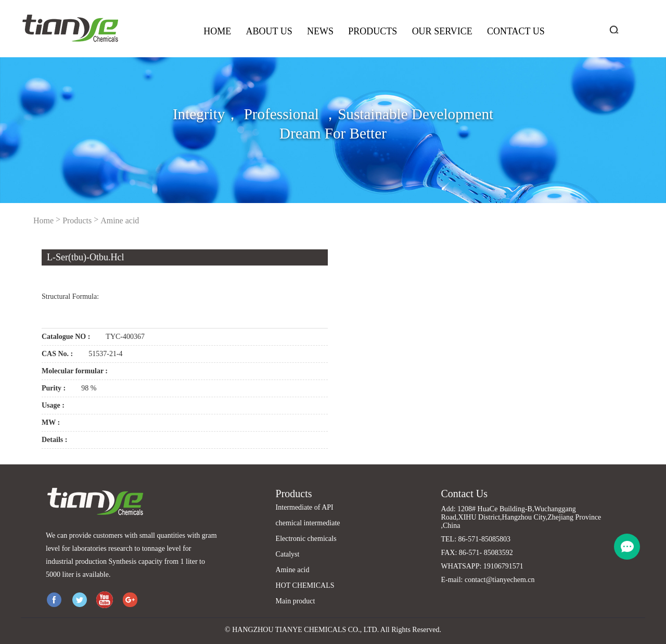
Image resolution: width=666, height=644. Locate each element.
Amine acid (120, 220)
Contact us (516, 31)
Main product (296, 601)
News (320, 31)
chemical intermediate (308, 523)
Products (373, 31)
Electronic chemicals (306, 539)
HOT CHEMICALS (305, 585)
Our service (442, 31)
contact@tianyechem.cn (500, 580)
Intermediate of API (305, 507)
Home (217, 31)
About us (269, 31)
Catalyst (288, 554)
